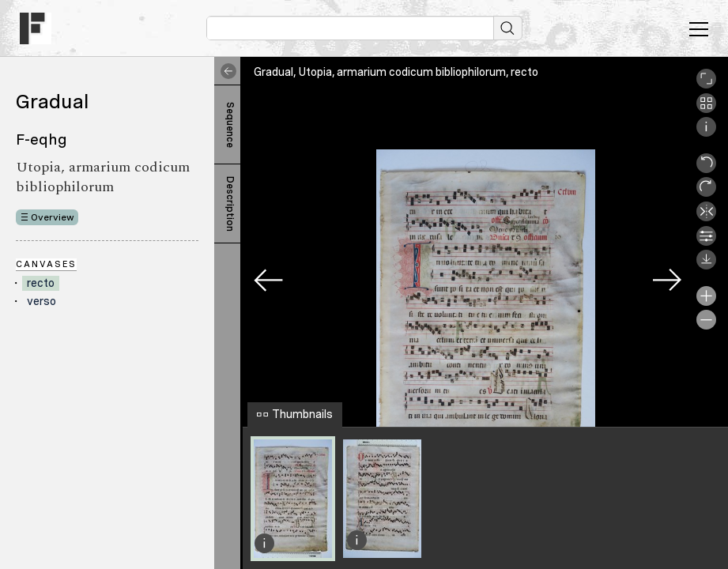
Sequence (230, 125)
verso (41, 301)
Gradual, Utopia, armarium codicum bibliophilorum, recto (396, 72)
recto (41, 283)
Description (230, 204)
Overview (53, 217)
